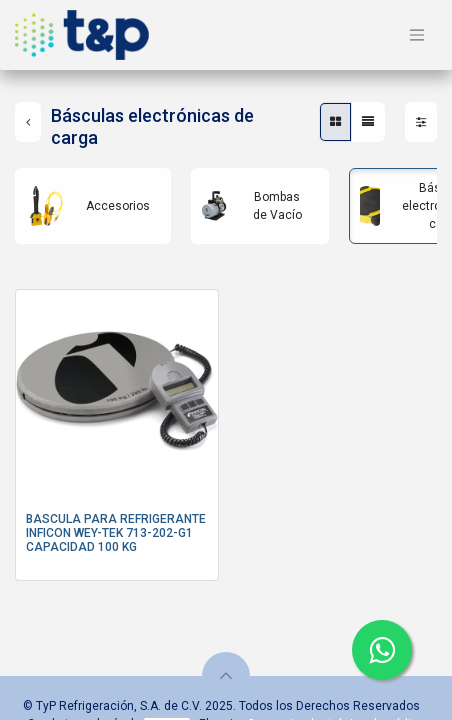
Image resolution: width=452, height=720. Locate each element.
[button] (226, 676)
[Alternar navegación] (417, 35)
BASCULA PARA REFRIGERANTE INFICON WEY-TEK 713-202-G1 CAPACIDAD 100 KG (116, 533)
